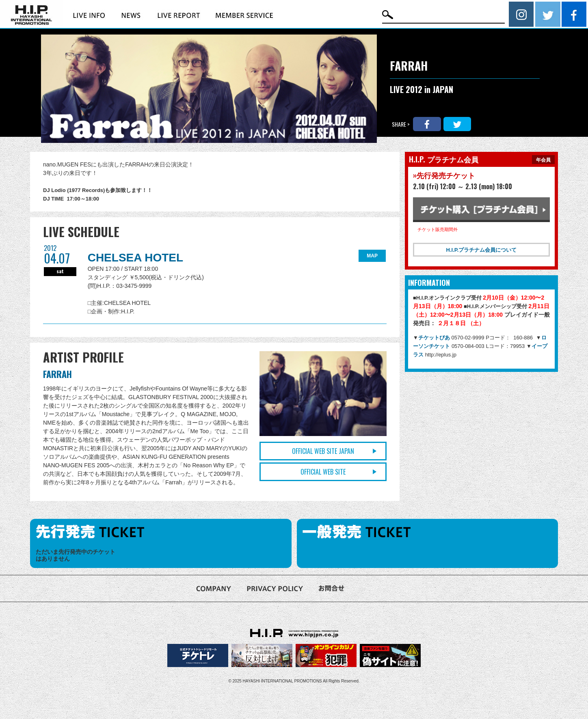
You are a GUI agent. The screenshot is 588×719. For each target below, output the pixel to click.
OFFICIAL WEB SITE (323, 472)
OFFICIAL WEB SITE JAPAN (323, 451)
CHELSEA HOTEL (135, 258)
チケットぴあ (435, 338)
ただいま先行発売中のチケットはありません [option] (76, 555)
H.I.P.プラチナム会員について (482, 250)
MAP (372, 256)
